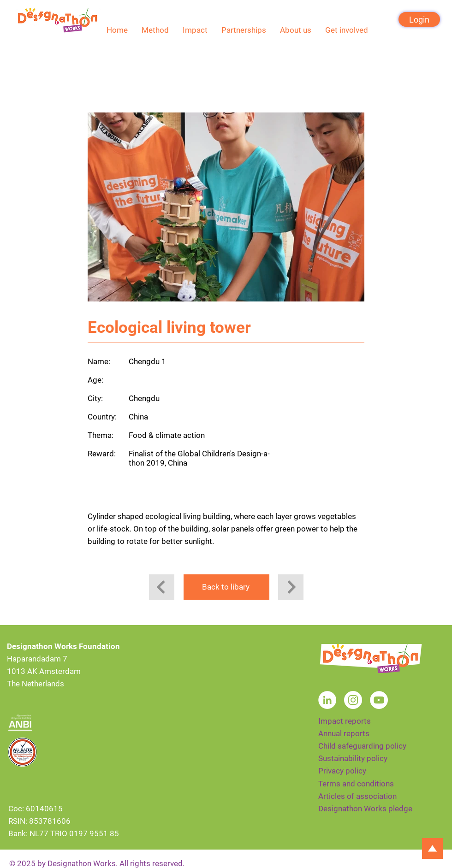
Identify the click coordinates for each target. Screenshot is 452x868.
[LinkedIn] (327, 700)
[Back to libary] (226, 587)
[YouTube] (379, 700)
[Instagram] (353, 700)
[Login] (419, 19)
